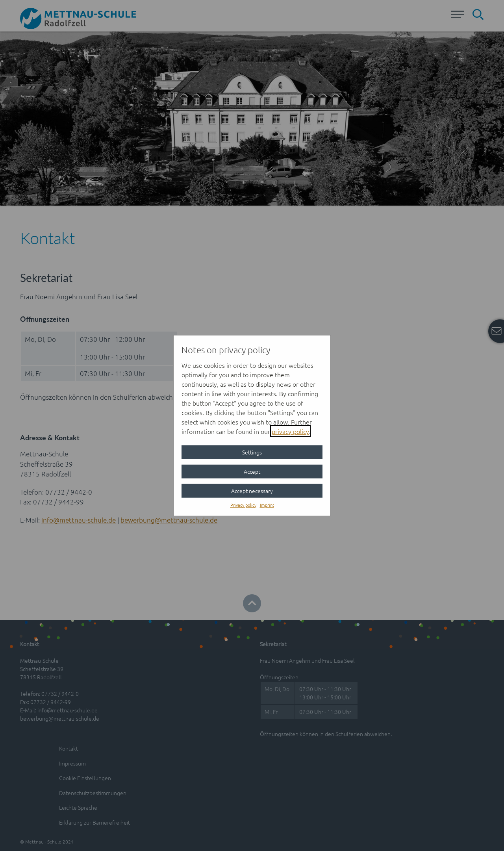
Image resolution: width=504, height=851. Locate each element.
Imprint (267, 504)
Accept (252, 471)
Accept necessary (252, 490)
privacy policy (290, 431)
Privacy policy (243, 504)
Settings (252, 452)
